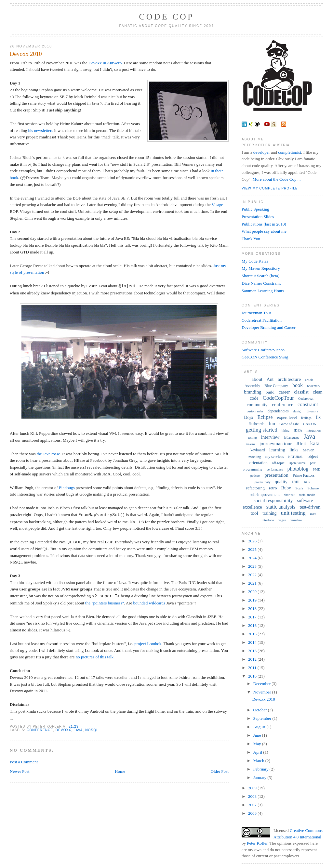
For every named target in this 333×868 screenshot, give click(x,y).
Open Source (297, 463)
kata (315, 443)
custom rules (255, 411)
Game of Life (289, 424)
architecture (289, 379)
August (260, 727)
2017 (253, 617)
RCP (307, 482)
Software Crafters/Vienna (263, 350)
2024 (253, 558)
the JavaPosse (48, 454)
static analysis (281, 507)
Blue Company (276, 386)
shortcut (289, 495)
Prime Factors (304, 475)
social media (307, 495)
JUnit (301, 444)
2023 (253, 566)
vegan (282, 520)
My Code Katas (255, 261)
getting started (262, 430)
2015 (253, 634)
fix (318, 417)
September (263, 718)
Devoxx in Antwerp (105, 63)
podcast (255, 476)
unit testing (293, 513)
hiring (286, 430)
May (258, 744)
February (261, 769)
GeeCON (310, 424)
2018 (253, 609)
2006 (253, 813)
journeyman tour (276, 444)
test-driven (310, 507)
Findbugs (67, 488)
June (258, 735)
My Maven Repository (261, 268)
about (257, 379)
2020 (253, 592)
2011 (253, 668)
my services (275, 457)
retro (273, 488)
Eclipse (265, 417)
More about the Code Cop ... (276, 179)
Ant (270, 379)
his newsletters (40, 130)
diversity (312, 411)
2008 (253, 796)
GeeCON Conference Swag (265, 357)
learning (277, 450)
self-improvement (265, 494)
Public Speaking (255, 209)
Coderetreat (306, 399)
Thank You (251, 239)
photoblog (298, 469)
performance (275, 469)
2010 (253, 676)
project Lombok (148, 644)
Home (120, 771)
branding (253, 392)
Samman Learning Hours (263, 291)
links (294, 450)
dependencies (278, 411)
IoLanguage (292, 438)
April (258, 752)
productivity (263, 482)
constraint (308, 404)
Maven (309, 450)
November (263, 692)
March (259, 761)
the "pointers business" (105, 603)
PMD (317, 469)
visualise (296, 520)
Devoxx (63, 730)
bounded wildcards (149, 603)
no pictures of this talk (95, 657)
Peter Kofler (257, 843)
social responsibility (273, 500)
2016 (253, 625)
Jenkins (250, 444)
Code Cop (166, 17)
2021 (253, 583)
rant (296, 481)
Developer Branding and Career (269, 327)
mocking (255, 457)
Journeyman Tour (256, 313)
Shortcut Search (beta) (260, 276)
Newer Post (20, 771)
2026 (253, 541)
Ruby (286, 488)
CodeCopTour (278, 398)
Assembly (252, 386)
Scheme (313, 488)
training (270, 513)
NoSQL (92, 730)
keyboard (258, 450)
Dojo (248, 417)
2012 (253, 659)
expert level (287, 417)
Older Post (220, 771)
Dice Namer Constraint (261, 283)
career (284, 392)
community (257, 405)
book (298, 385)
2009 (253, 788)
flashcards (256, 424)
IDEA (298, 430)
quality (281, 482)
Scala (299, 488)
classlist (301, 392)
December (263, 684)
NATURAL (296, 457)
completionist (290, 152)
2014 (253, 642)
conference (40, 730)
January (260, 777)
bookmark (314, 386)
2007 (253, 805)
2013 (253, 651)
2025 (253, 549)
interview (270, 437)
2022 (253, 575)
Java (78, 730)
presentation (277, 475)
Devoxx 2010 (26, 54)
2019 (253, 600)
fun (272, 423)
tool (254, 513)
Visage (217, 205)
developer (262, 152)
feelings (306, 418)
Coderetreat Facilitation (262, 320)
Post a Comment (24, 762)
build (270, 392)
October (261, 710)
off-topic (278, 463)
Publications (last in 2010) (264, 224)
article (309, 380)
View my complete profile (270, 188)
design (298, 411)
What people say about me (264, 231)
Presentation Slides (258, 217)
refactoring (255, 488)
